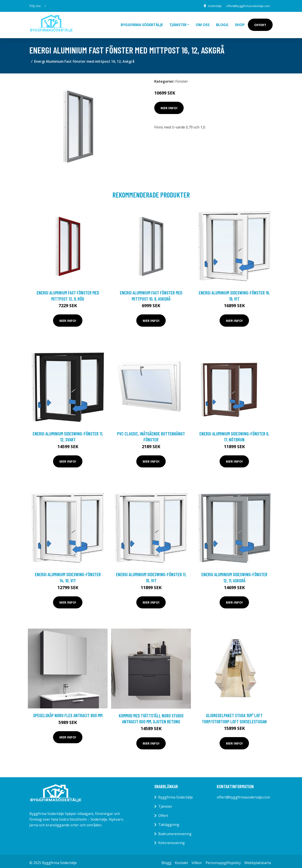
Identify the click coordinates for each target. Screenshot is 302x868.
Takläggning (169, 822)
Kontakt (181, 860)
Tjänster (165, 803)
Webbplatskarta (258, 860)
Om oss (203, 23)
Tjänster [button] (178, 23)
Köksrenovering (171, 840)
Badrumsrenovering (175, 831)
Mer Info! (169, 105)
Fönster (182, 78)
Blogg (222, 23)
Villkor (197, 860)
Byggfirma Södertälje (142, 23)
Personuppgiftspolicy (223, 860)
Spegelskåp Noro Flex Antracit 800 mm (68, 712)
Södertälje (210, 6)
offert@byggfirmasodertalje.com (246, 6)
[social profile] (45, 6)
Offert (260, 23)
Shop (240, 23)
